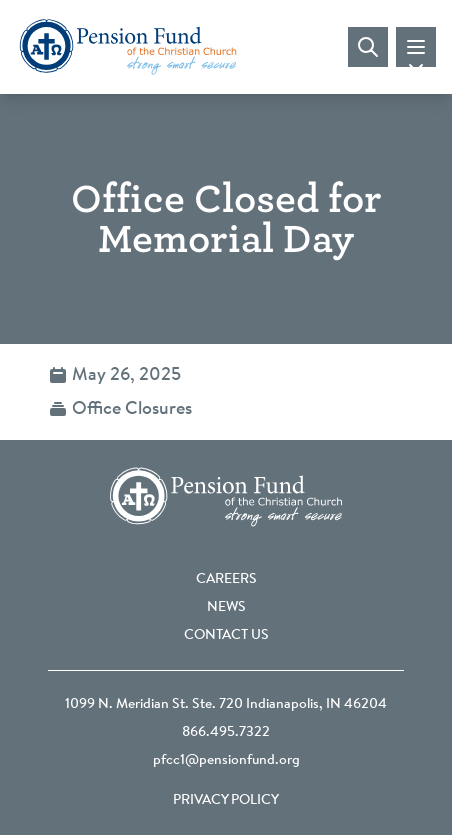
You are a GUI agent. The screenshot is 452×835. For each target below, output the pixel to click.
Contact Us (226, 636)
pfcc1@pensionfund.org (226, 761)
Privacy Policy (226, 801)
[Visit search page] (368, 47)
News (226, 608)
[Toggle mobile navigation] (416, 47)
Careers (226, 580)
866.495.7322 (226, 733)
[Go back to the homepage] (128, 47)
